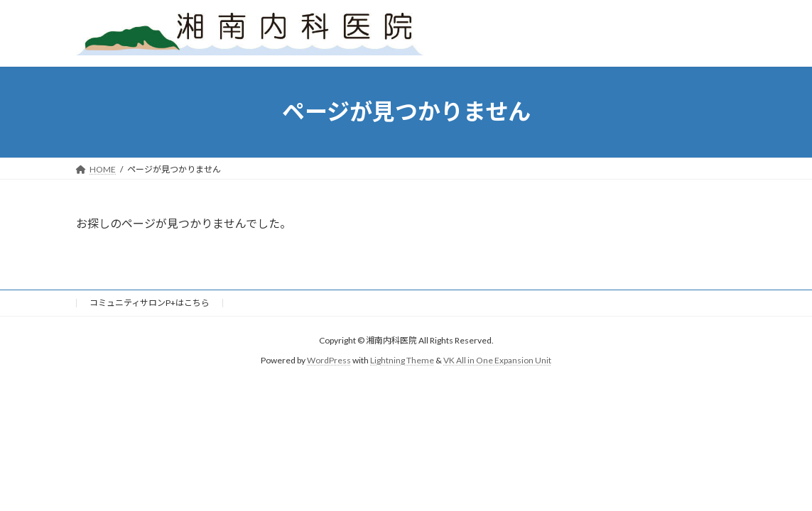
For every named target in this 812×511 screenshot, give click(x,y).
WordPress (329, 360)
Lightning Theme (402, 360)
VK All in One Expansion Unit (497, 360)
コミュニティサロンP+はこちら (150, 303)
